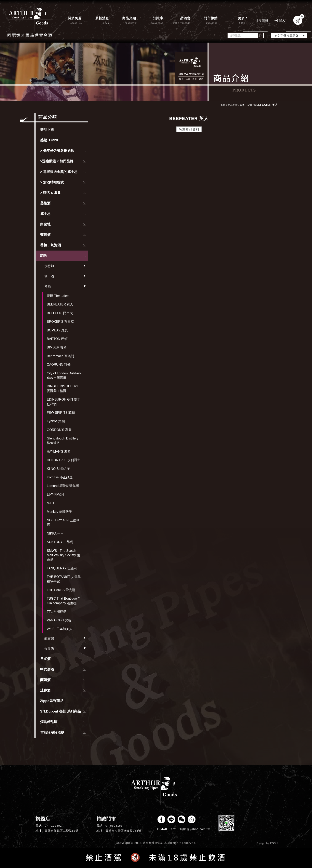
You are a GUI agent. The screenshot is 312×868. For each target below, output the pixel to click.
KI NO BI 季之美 (59, 469)
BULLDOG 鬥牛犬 (60, 313)
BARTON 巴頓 (57, 339)
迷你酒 (45, 690)
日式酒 (45, 659)
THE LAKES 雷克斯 (61, 590)
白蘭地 (45, 224)
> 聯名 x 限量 (51, 193)
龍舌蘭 (49, 638)
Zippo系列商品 (52, 701)
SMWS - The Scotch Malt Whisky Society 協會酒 (64, 555)
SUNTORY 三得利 (60, 542)
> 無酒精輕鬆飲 (52, 182)
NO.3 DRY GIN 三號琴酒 (63, 522)
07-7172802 (53, 826)
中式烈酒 (47, 669)
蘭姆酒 (45, 680)
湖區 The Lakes (58, 296)
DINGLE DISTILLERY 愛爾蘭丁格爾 (63, 388)
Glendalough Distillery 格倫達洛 (63, 441)
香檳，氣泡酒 (51, 245)
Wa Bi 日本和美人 (60, 629)
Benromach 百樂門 (60, 356)
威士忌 (45, 214)
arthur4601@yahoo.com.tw (190, 829)
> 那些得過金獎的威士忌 (59, 172)
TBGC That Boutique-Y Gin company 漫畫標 (64, 601)
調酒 (44, 256)
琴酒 (48, 287)
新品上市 (47, 130)
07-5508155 (114, 826)
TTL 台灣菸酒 (57, 612)
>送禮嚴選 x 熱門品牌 (57, 161)
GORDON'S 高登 (59, 430)
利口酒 (49, 276)
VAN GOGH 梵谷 (59, 620)
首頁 (223, 105)
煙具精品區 (49, 722)
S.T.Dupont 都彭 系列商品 (60, 711)
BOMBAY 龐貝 (57, 330)
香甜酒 (49, 649)
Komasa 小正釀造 (60, 477)
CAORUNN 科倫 (59, 365)
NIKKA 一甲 (55, 533)
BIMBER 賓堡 (57, 347)
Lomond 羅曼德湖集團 (63, 486)
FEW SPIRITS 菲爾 (61, 413)
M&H (51, 503)
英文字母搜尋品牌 (286, 36)
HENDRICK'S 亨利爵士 (64, 460)
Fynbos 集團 (56, 421)
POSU (274, 843)
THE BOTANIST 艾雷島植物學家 (64, 579)
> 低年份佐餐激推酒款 (57, 151)
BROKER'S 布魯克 (60, 322)
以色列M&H (55, 495)
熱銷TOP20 (49, 140)
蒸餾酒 (45, 203)
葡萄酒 (45, 235)
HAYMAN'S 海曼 (59, 452)
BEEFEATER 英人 (60, 304)
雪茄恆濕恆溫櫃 (52, 732)
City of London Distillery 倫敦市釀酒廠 (64, 376)
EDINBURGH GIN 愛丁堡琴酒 (64, 402)
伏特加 (49, 266)
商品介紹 (233, 105)
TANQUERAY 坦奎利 (62, 568)
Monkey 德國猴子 (59, 512)
